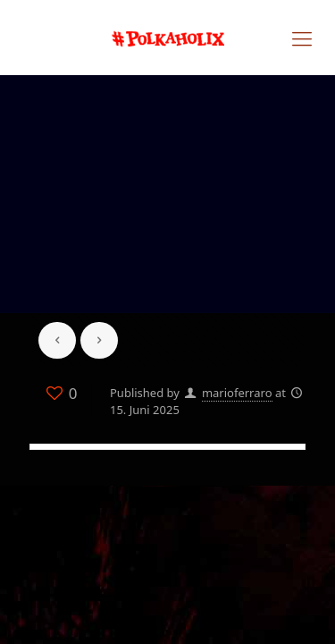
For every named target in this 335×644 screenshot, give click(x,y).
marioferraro (237, 393)
